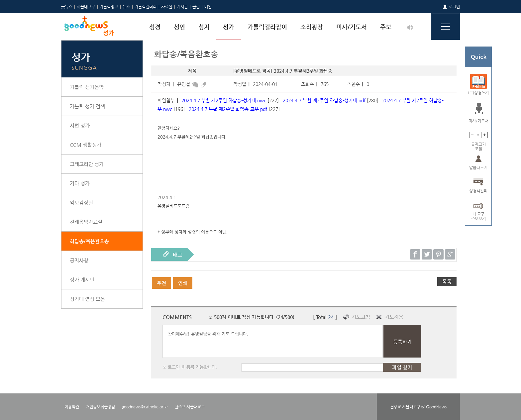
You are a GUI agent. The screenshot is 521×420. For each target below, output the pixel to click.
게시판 (182, 7)
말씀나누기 (478, 167)
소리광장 (312, 27)
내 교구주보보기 (478, 214)
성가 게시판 (82, 280)
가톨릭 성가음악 (87, 87)
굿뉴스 (67, 7)
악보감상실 (81, 203)
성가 (229, 27)
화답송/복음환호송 (89, 241)
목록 (447, 282)
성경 (155, 27)
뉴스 (126, 7)
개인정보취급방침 (100, 407)
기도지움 (394, 317)
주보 (386, 27)
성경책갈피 (478, 191)
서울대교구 (86, 7)
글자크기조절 (478, 144)
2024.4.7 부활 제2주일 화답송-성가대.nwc (224, 100)
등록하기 (402, 342)
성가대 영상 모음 (87, 299)
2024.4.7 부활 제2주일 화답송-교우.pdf (228, 109)
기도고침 (361, 317)
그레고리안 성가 (87, 164)
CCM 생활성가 (86, 145)
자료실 (167, 7)
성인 (179, 27)
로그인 (454, 7)
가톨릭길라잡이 (267, 27)
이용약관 (72, 407)
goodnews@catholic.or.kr (145, 407)
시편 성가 (80, 125)
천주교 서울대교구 (190, 407)
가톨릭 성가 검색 (87, 106)
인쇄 (183, 283)
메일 (208, 7)
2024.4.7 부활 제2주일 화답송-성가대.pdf (324, 100)
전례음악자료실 (86, 222)
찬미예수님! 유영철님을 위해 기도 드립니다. (272, 341)
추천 (161, 283)
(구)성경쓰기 (478, 93)
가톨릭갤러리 (146, 7)
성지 (204, 27)
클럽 (196, 7)
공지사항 (79, 260)
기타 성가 (80, 183)
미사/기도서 (352, 27)
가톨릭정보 (109, 7)
